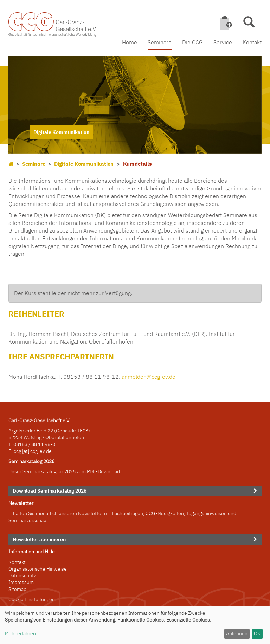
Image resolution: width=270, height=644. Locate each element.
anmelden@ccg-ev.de (149, 377)
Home (130, 42)
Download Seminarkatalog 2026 (50, 491)
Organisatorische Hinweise (38, 569)
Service (223, 42)
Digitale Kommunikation (84, 164)
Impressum (21, 582)
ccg (17, 451)
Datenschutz (22, 575)
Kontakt (252, 42)
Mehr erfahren (20, 633)
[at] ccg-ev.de (36, 451)
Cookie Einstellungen (32, 599)
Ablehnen (237, 633)
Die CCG (192, 42)
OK (257, 633)
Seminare (160, 42)
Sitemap (17, 589)
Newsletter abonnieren (39, 539)
